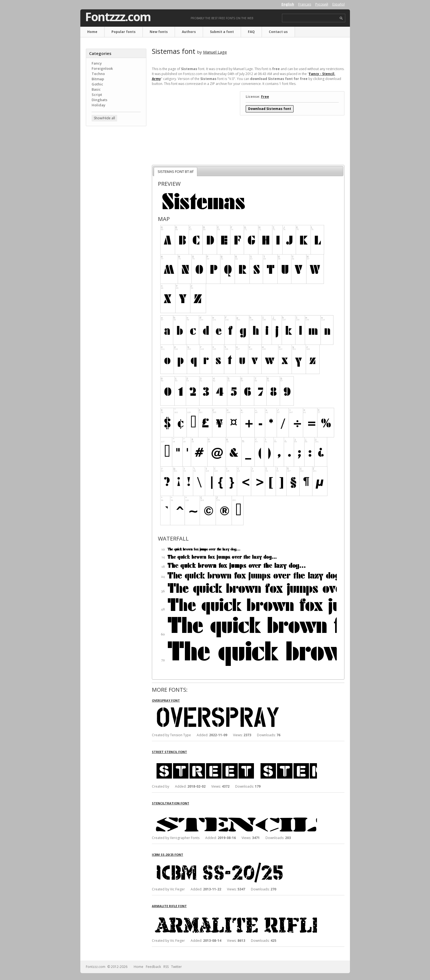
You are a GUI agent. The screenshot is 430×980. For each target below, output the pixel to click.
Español (339, 4)
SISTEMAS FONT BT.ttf (176, 171)
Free (265, 97)
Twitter (176, 967)
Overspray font (166, 700)
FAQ (251, 32)
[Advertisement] (116, 218)
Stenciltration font (171, 803)
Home (92, 32)
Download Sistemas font (270, 109)
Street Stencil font (169, 752)
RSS (166, 967)
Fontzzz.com (118, 17)
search (341, 18)
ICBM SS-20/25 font (168, 855)
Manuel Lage (215, 52)
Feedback (153, 967)
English (288, 4)
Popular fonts (124, 32)
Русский (322, 4)
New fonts (159, 32)
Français (305, 4)
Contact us (278, 32)
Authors (189, 32)
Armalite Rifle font (169, 906)
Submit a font (222, 32)
